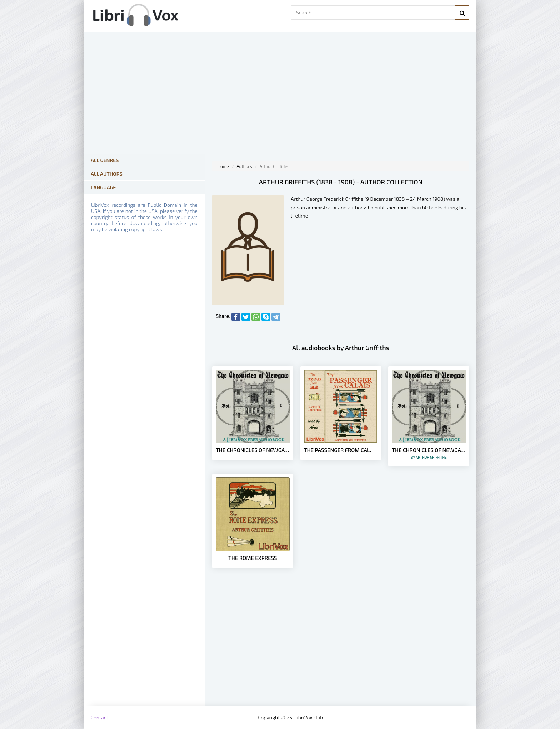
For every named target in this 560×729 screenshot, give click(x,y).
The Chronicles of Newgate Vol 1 (429, 453)
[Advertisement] (341, 649)
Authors (244, 166)
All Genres (105, 160)
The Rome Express (252, 558)
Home (223, 166)
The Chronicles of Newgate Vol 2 (253, 450)
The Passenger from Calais (341, 450)
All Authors (107, 174)
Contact (99, 717)
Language (103, 187)
